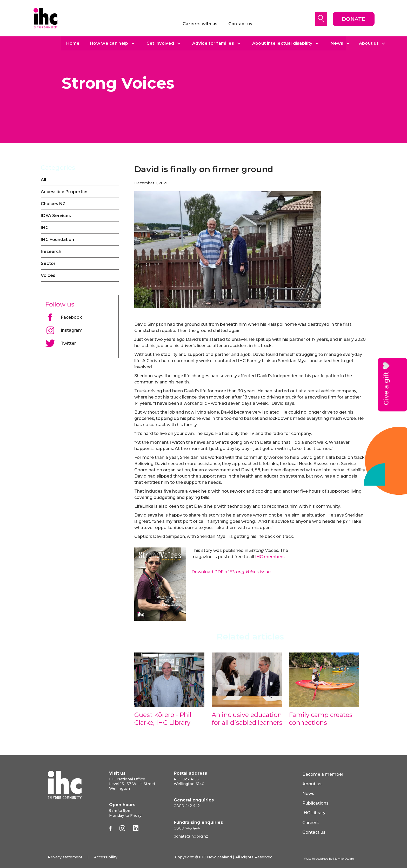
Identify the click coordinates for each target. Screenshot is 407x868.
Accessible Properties (65, 192)
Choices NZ (53, 204)
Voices (48, 275)
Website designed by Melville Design (329, 859)
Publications (315, 803)
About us (369, 43)
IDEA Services (56, 216)
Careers (311, 823)
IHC (45, 228)
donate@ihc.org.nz (191, 836)
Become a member (323, 774)
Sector (48, 263)
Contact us (240, 24)
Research (51, 252)
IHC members (270, 557)
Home (73, 43)
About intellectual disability (282, 43)
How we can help (109, 43)
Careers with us (200, 24)
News (337, 43)
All (43, 180)
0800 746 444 (187, 828)
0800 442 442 (187, 806)
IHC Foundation (57, 240)
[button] (110, 43)
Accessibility (106, 857)
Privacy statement (65, 857)
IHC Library (314, 813)
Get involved (160, 43)
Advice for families (213, 43)
